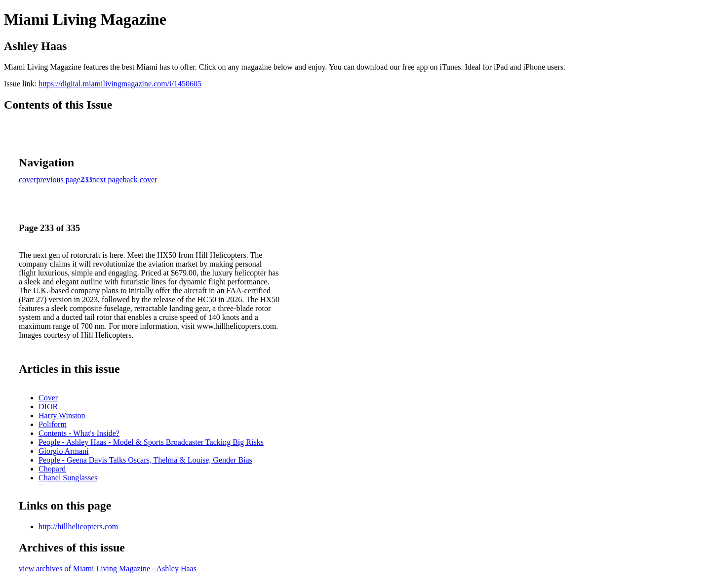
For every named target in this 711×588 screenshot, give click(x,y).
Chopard (52, 469)
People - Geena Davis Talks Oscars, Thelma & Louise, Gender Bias (145, 460)
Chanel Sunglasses (68, 478)
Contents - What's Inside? (79, 433)
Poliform (53, 424)
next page (108, 179)
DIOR (48, 407)
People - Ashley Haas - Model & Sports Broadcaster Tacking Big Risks (151, 442)
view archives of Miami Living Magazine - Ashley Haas (108, 568)
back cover (140, 179)
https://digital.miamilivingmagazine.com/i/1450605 (120, 84)
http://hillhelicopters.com (78, 527)
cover (28, 179)
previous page (59, 179)
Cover (48, 398)
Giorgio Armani (63, 451)
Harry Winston (62, 415)
